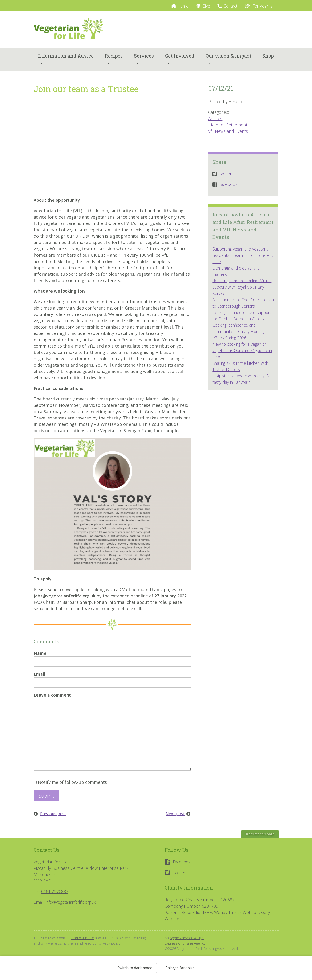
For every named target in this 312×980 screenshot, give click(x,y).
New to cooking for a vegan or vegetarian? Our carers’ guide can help (241, 362)
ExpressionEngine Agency (185, 948)
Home (178, 6)
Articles (215, 123)
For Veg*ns (257, 6)
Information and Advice (66, 60)
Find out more (83, 943)
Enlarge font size (181, 968)
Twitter (179, 878)
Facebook (182, 867)
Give (202, 6)
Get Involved (180, 60)
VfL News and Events (228, 136)
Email (39, 679)
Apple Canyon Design (187, 943)
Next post (175, 819)
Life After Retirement (228, 130)
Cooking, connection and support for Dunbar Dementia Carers (241, 324)
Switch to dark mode (134, 968)
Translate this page (259, 839)
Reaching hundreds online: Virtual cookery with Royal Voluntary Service (238, 292)
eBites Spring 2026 (230, 349)
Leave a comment (52, 700)
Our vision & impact (228, 60)
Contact (228, 6)
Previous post (54, 819)
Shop (268, 60)
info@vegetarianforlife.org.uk (72, 907)
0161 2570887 (55, 897)
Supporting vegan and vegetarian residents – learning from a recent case (241, 260)
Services (144, 60)
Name (40, 658)
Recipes (114, 60)
